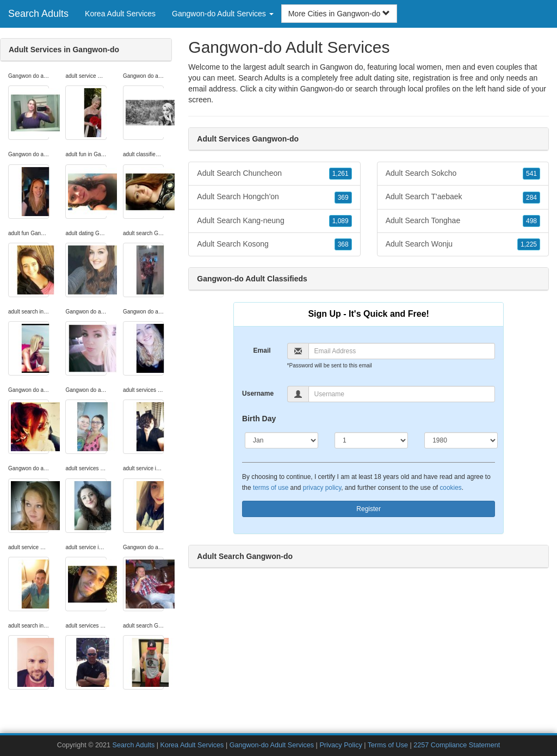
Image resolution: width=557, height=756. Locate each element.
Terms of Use (388, 745)
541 (531, 174)
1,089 (341, 221)
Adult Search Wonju (463, 244)
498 (531, 221)
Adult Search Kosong (274, 244)
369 (343, 198)
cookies (450, 488)
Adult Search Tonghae (463, 221)
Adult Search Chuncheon (274, 174)
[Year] (461, 440)
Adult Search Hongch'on (274, 197)
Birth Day (259, 419)
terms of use (271, 488)
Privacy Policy (341, 745)
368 (343, 244)
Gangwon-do (322, 89)
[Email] (402, 351)
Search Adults (38, 14)
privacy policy (322, 488)
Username (258, 394)
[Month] (281, 440)
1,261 (341, 174)
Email (262, 351)
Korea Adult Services (120, 14)
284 (531, 198)
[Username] (402, 394)
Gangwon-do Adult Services (272, 745)
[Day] (371, 440)
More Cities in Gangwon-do (339, 14)
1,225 (529, 244)
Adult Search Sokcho (463, 174)
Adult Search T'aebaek (463, 197)
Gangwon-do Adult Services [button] (223, 14)
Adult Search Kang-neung (274, 221)
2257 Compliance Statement (457, 745)
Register (369, 509)
